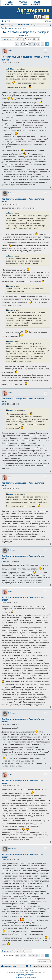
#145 (3, 561)
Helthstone (12, 69)
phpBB (21, 972)
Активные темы (20, 28)
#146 (3, 603)
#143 (3, 404)
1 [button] (24, 44)
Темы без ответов (7, 28)
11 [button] (30, 44)
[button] (17, 44)
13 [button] (38, 44)
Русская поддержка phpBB (26, 975)
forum (32, 970)
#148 (3, 786)
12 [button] (34, 44)
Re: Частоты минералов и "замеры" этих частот (26, 34)
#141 (3, 63)
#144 (3, 488)
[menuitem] (7, 21)
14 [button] (43, 44)
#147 (3, 724)
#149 (3, 860)
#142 (3, 204)
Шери (10, 51)
